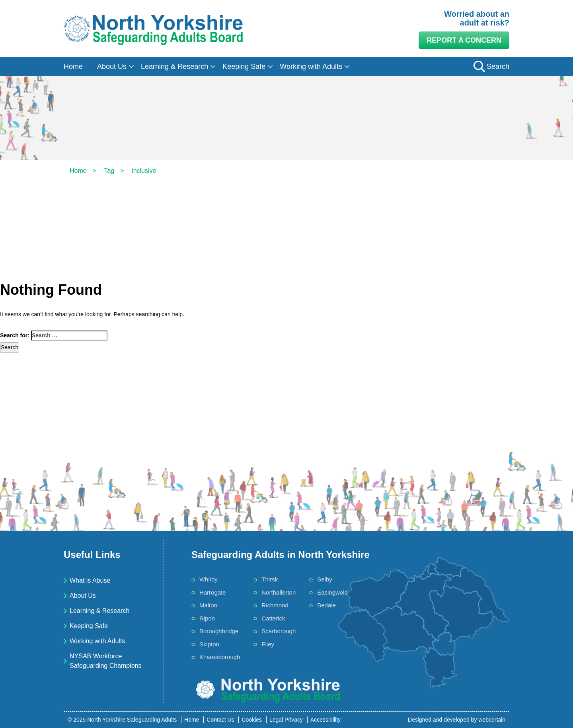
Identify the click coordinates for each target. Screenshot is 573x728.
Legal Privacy (286, 720)
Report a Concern (464, 40)
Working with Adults (311, 67)
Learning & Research (174, 67)
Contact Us (220, 720)
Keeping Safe (244, 67)
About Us (112, 67)
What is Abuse (90, 580)
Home (73, 67)
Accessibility (325, 720)
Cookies (252, 720)
